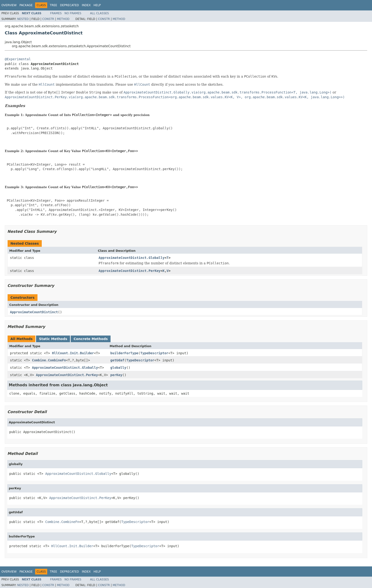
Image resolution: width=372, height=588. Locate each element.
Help (97, 5)
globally (118, 368)
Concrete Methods (91, 339)
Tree (53, 5)
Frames (56, 13)
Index (86, 5)
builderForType (124, 353)
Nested (23, 19)
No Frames (73, 13)
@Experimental (18, 59)
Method (63, 19)
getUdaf (117, 360)
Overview (9, 5)
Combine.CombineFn (49, 360)
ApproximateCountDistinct (34, 312)
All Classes (100, 13)
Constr (48, 19)
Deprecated (70, 5)
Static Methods (53, 339)
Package (26, 5)
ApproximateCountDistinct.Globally (132, 258)
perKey (116, 375)
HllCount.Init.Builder (73, 353)
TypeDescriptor (154, 353)
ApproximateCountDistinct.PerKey (130, 271)
